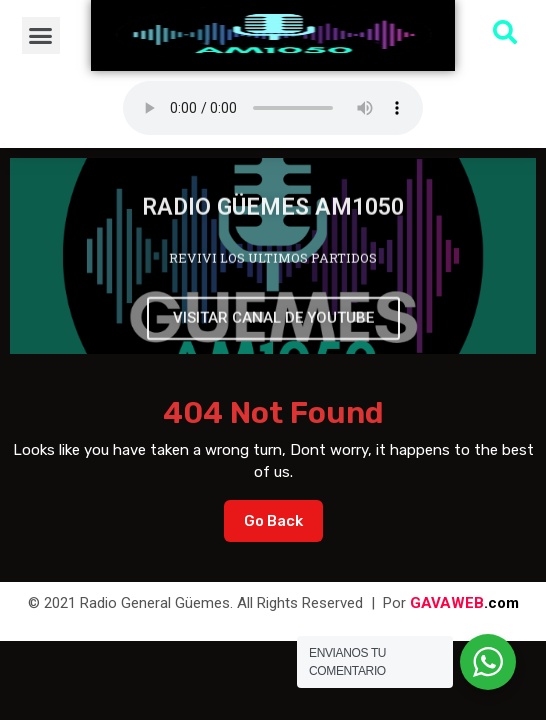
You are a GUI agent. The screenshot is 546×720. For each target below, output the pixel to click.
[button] (41, 36)
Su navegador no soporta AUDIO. (273, 108)
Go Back (283, 515)
